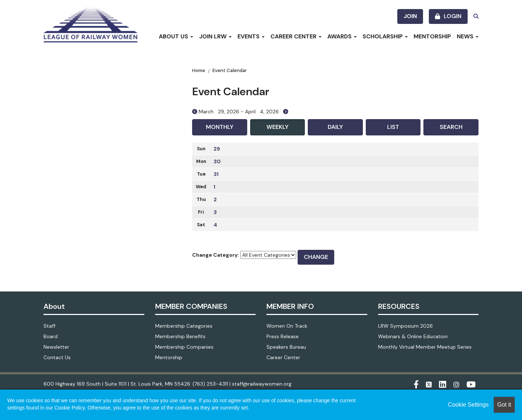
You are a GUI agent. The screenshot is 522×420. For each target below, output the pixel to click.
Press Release (283, 336)
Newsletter (56, 347)
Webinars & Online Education (413, 336)
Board (51, 336)
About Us (176, 36)
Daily (335, 127)
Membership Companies (184, 347)
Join (410, 16)
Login (453, 16)
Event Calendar (230, 70)
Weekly (277, 127)
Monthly (220, 127)
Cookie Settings (468, 405)
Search (451, 127)
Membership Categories (184, 326)
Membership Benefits (180, 336)
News (468, 36)
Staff (49, 326)
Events (251, 36)
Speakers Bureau (286, 347)
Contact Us (57, 357)
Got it (504, 405)
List (393, 127)
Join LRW (215, 36)
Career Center (296, 36)
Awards (342, 36)
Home (199, 70)
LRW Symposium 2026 (405, 326)
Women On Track (287, 326)
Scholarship (385, 36)
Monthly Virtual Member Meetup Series (425, 347)
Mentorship (432, 36)
